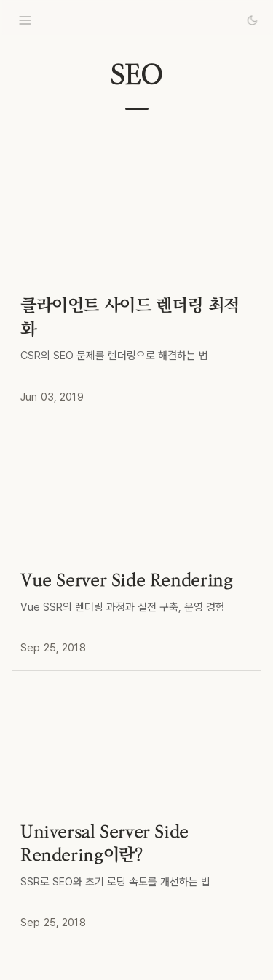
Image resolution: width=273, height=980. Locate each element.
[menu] (25, 20)
